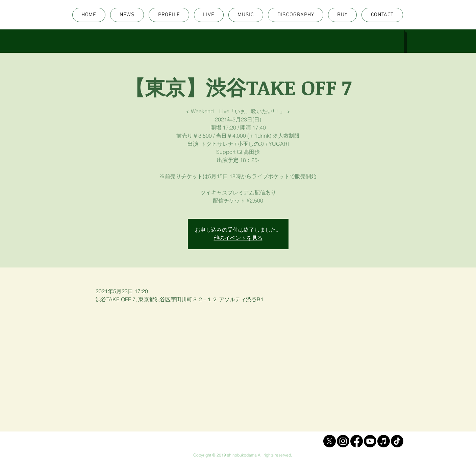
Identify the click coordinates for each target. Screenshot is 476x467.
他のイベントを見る (238, 238)
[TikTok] (397, 441)
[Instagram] (343, 441)
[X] (330, 441)
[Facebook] (357, 441)
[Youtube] (370, 441)
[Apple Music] (384, 441)
